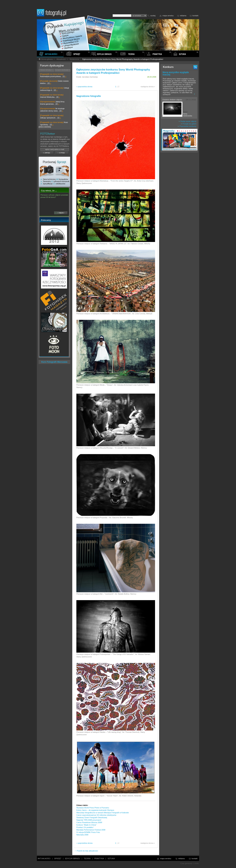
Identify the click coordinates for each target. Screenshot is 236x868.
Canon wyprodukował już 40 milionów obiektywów (96, 815)
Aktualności (61, 59)
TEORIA (87, 858)
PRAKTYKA (99, 858)
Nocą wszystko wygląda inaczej (176, 73)
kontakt (195, 16)
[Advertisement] (179, 206)
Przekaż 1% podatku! (85, 827)
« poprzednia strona (84, 87)
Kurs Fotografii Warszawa (54, 362)
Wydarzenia (74, 59)
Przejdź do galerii (189, 124)
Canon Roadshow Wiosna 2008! (89, 822)
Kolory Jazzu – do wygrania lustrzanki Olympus (95, 810)
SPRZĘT (58, 858)
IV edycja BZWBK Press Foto (88, 832)
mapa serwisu (168, 16)
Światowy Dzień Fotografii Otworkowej (92, 818)
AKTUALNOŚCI (44, 858)
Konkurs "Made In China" (86, 825)
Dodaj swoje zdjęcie (187, 121)
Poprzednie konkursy (187, 126)
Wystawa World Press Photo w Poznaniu (93, 808)
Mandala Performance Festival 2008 (91, 830)
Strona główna (46, 59)
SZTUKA (111, 858)
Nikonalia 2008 (82, 835)
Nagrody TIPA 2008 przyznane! (89, 820)
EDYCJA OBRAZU (73, 858)
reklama (183, 16)
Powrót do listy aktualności (86, 851)
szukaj (153, 16)
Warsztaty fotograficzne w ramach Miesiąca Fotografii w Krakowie (103, 813)
